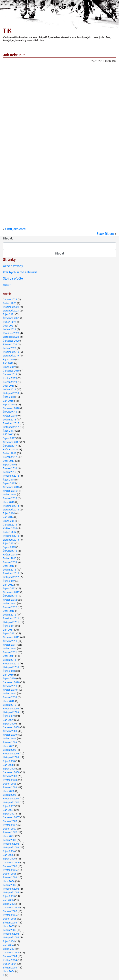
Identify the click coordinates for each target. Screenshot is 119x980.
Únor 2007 (9, 836)
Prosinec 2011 (11, 618)
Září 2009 (8, 720)
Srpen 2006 (9, 859)
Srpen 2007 (9, 814)
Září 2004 (8, 945)
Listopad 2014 (11, 510)
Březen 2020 (10, 344)
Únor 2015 (9, 502)
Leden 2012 (10, 615)
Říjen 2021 (9, 314)
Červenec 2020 (11, 341)
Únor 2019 (9, 386)
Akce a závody (13, 266)
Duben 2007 (10, 829)
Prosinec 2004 (11, 934)
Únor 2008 (9, 791)
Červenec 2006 (11, 863)
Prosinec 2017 (11, 423)
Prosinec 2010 (11, 664)
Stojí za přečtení (14, 279)
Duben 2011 (10, 648)
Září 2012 (8, 585)
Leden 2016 (10, 472)
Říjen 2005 (9, 896)
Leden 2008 (10, 795)
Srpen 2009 (9, 724)
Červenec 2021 (11, 318)
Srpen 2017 (9, 438)
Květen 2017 (10, 450)
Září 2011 (8, 630)
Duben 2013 (10, 558)
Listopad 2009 (11, 712)
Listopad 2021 (11, 311)
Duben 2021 (10, 322)
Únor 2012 (9, 611)
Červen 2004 (10, 956)
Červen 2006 (10, 866)
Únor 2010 (9, 701)
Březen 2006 (10, 877)
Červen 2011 (10, 641)
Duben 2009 (10, 738)
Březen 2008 (10, 787)
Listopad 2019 (11, 356)
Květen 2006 (10, 870)
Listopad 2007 (11, 802)
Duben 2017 (10, 453)
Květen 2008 (10, 780)
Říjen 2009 (9, 716)
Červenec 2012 (11, 592)
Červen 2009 (10, 731)
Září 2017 (8, 434)
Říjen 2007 (9, 806)
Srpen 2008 (9, 769)
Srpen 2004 (9, 949)
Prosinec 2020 (11, 333)
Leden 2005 (10, 930)
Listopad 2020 (11, 337)
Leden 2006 (10, 885)
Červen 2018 (10, 412)
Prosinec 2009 (11, 709)
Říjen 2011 (9, 626)
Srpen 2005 (9, 904)
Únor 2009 (9, 746)
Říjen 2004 (9, 941)
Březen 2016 (10, 468)
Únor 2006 (9, 881)
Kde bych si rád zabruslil (20, 272)
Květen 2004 (10, 960)
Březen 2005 (10, 923)
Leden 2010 (10, 705)
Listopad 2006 (11, 847)
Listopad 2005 (11, 892)
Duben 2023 (10, 303)
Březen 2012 (10, 607)
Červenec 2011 (11, 637)
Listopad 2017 (11, 427)
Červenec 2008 (11, 772)
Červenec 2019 (11, 371)
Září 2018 (8, 401)
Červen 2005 (10, 911)
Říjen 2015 (9, 480)
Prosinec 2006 (11, 844)
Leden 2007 (10, 840)
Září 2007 (8, 810)
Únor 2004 (9, 971)
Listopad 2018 (11, 393)
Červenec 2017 (11, 442)
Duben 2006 (10, 874)
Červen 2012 (10, 596)
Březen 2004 (10, 968)
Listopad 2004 (11, 937)
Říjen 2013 (9, 543)
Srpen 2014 (9, 521)
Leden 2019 (10, 389)
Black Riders (105, 234)
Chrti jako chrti (15, 229)
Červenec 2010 (11, 682)
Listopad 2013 (11, 540)
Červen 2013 (10, 551)
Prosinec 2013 (11, 536)
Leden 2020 (10, 348)
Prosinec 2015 (11, 476)
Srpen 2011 (9, 633)
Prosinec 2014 (11, 506)
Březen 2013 (10, 562)
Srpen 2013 (9, 547)
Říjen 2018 (9, 397)
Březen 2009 (10, 742)
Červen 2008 (10, 776)
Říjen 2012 (9, 581)
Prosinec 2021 (11, 307)
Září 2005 (8, 900)
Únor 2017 (9, 461)
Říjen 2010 (9, 671)
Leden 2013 (10, 570)
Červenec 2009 (11, 727)
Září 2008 (8, 765)
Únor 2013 (9, 566)
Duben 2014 (10, 532)
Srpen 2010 (9, 678)
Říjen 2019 (9, 360)
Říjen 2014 (9, 513)
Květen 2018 (10, 416)
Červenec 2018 (11, 408)
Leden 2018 (10, 420)
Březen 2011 (10, 652)
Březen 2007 (10, 832)
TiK (7, 31)
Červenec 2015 (11, 487)
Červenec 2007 (11, 817)
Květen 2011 (10, 645)
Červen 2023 (10, 299)
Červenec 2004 (11, 953)
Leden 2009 (10, 750)
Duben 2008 (10, 784)
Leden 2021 (10, 329)
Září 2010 (8, 675)
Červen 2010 (10, 686)
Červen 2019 (10, 374)
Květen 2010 (10, 690)
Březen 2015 (10, 498)
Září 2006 (8, 855)
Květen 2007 (10, 825)
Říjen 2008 (9, 761)
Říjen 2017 (9, 431)
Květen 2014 (10, 528)
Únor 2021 (9, 326)
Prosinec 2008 (11, 754)
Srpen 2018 (9, 405)
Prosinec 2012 (11, 573)
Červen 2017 (10, 446)
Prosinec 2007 (11, 799)
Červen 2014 (10, 525)
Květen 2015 (10, 491)
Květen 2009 (10, 735)
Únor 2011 (9, 656)
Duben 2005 (10, 919)
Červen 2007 (10, 821)
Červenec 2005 (11, 908)
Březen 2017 (10, 457)
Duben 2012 (10, 603)
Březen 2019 (10, 382)
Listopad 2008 (11, 757)
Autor (7, 285)
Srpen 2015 (9, 483)
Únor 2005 (9, 926)
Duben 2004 (10, 964)
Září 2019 (8, 363)
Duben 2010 (10, 693)
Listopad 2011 (11, 622)
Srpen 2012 (9, 588)
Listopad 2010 (11, 667)
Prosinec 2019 (11, 352)
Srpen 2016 (9, 465)
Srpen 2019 (9, 367)
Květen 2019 (10, 378)
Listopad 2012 (11, 577)
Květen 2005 (10, 915)
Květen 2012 (10, 600)
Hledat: (8, 238)
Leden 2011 (10, 660)
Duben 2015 (10, 494)
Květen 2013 (10, 555)
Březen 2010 (10, 697)
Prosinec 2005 (11, 889)
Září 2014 (8, 517)
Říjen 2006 (9, 851)
